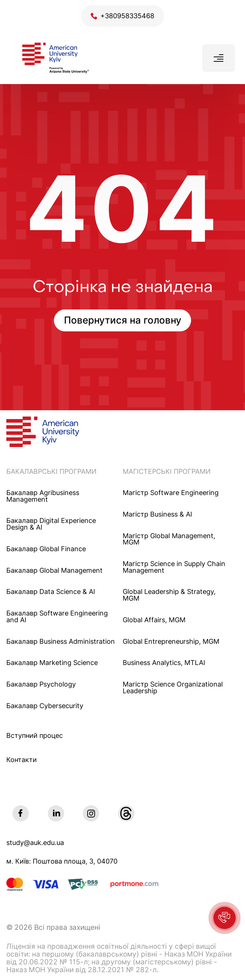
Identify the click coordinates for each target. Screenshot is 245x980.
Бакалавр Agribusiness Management (43, 496)
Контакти (22, 760)
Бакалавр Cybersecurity (45, 706)
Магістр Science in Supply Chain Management (174, 567)
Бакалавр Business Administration (61, 642)
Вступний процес (35, 735)
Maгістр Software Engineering (171, 493)
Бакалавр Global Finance (46, 549)
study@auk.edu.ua (35, 843)
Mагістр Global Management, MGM (169, 539)
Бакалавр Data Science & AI (51, 592)
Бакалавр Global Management (54, 571)
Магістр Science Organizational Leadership (173, 687)
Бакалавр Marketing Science (52, 663)
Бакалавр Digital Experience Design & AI (51, 524)
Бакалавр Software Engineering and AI (57, 616)
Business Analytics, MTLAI (164, 663)
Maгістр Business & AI (157, 514)
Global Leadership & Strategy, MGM (169, 595)
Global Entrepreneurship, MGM (171, 642)
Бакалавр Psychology (41, 684)
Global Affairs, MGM (154, 620)
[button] (225, 918)
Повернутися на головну (123, 320)
